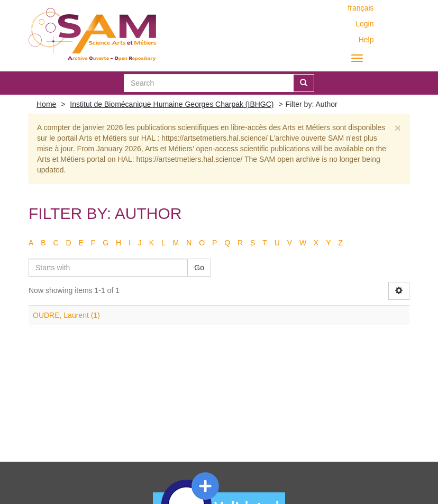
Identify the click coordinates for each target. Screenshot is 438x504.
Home (46, 104)
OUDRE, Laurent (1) (66, 315)
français (361, 8)
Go (199, 268)
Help (366, 40)
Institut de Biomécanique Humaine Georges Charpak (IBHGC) (172, 104)
